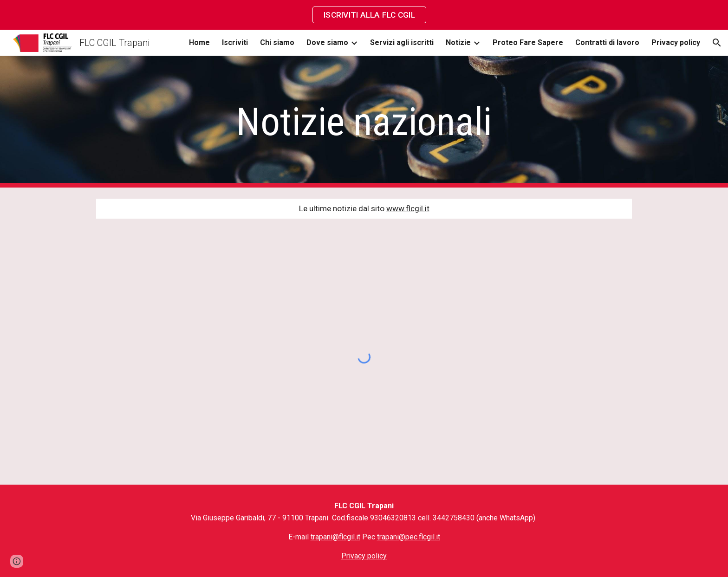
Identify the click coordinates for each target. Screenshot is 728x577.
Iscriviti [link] (235, 42)
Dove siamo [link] (327, 42)
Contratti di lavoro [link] (607, 42)
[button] (717, 43)
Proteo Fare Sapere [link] (528, 42)
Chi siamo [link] (277, 42)
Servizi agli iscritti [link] (402, 42)
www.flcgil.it (408, 208)
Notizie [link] (458, 42)
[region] (364, 15)
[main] (364, 122)
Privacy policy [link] (676, 42)
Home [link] (199, 42)
